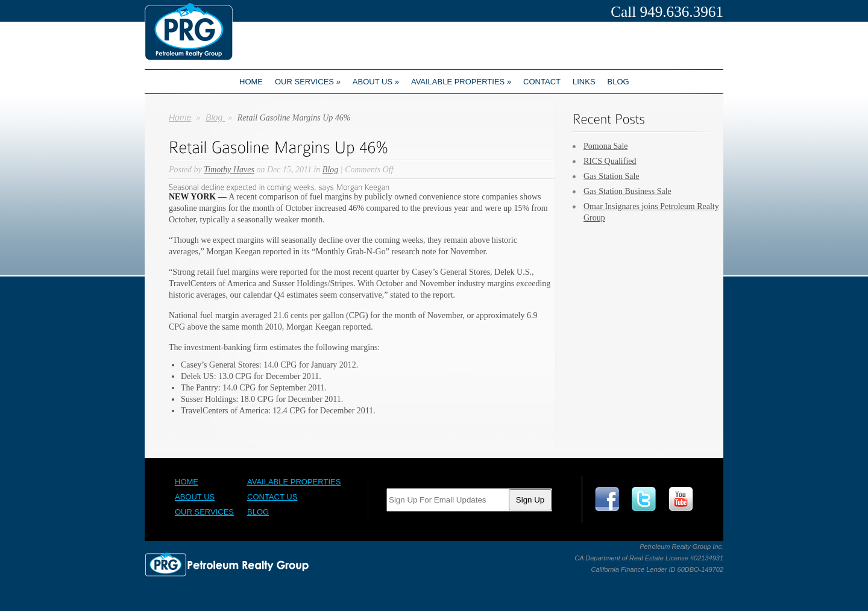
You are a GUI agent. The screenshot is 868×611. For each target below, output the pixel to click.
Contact (542, 82)
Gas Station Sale (612, 176)
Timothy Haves (229, 170)
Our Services (308, 82)
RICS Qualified (610, 161)
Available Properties (461, 82)
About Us (195, 497)
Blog (618, 82)
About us (376, 82)
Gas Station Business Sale (627, 191)
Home (251, 82)
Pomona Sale (606, 146)
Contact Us (272, 497)
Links (584, 82)
